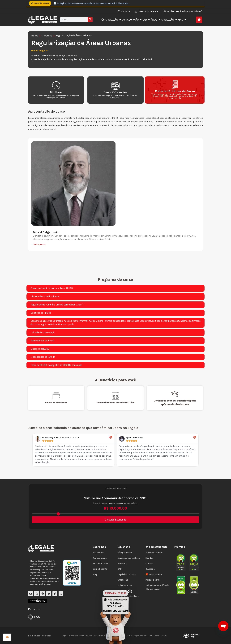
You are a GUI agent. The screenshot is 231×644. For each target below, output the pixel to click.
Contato (149, 563)
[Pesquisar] (90, 20)
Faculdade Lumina (101, 563)
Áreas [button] (155, 20)
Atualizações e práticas (129, 558)
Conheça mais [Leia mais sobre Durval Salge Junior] (39, 244)
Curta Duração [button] (132, 20)
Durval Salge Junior (46, 232)
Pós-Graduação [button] (111, 20)
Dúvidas (149, 558)
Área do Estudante (154, 553)
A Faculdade (98, 553)
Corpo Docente (100, 569)
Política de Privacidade (40, 636)
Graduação (123, 580)
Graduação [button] (169, 20)
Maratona (47, 36)
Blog (95, 574)
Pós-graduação (125, 553)
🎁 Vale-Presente (154, 574)
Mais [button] (182, 20)
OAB (120, 569)
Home (35, 36)
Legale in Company (127, 574)
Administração (100, 558)
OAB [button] (146, 20)
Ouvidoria (150, 569)
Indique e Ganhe (153, 580)
